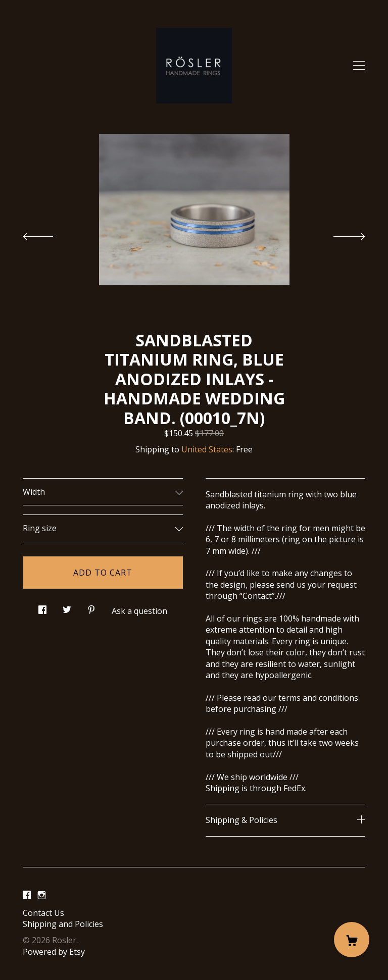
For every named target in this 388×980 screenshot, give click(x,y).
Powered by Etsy (54, 952)
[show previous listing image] (48, 234)
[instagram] (42, 896)
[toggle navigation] (359, 66)
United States (207, 449)
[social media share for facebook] (42, 607)
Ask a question (139, 611)
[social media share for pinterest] (91, 607)
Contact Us (43, 913)
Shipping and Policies (63, 924)
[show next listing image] (340, 234)
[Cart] (352, 940)
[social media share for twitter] (67, 607)
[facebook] (27, 896)
